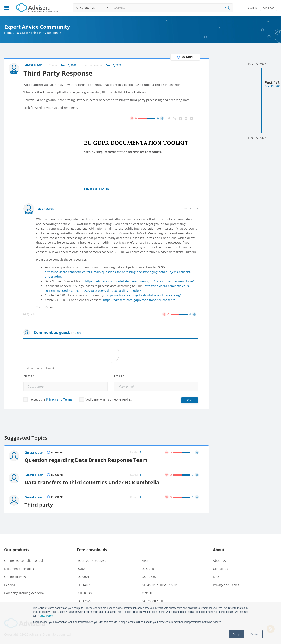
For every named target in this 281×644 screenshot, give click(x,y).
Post (190, 400)
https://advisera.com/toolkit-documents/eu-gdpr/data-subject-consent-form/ (139, 281)
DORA (81, 569)
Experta (10, 585)
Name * (29, 376)
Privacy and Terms (59, 399)
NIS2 (145, 561)
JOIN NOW (268, 8)
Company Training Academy (24, 593)
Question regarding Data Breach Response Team (86, 460)
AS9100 (147, 593)
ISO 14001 (84, 585)
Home (8, 33)
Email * (119, 376)
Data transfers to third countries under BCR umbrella (92, 482)
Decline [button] (255, 634)
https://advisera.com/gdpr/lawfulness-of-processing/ (143, 295)
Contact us (221, 569)
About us (219, 561)
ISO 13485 (149, 577)
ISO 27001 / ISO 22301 (92, 561)
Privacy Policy (45, 616)
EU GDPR (22, 33)
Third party (39, 505)
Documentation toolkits (21, 569)
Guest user (34, 453)
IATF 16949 (84, 593)
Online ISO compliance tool (24, 561)
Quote (30, 314)
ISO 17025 (84, 601)
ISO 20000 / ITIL (153, 601)
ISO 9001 (83, 577)
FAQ (216, 577)
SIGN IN (252, 8)
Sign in (79, 333)
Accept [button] (237, 634)
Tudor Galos (45, 209)
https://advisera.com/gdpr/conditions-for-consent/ (139, 300)
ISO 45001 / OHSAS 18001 (160, 585)
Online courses (15, 577)
